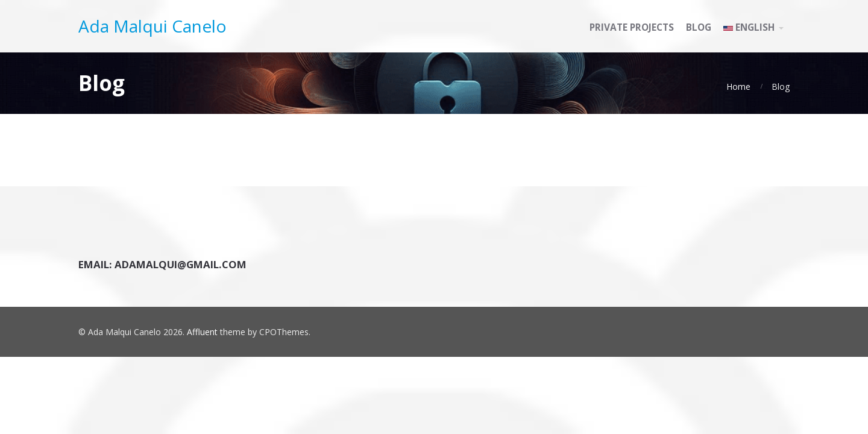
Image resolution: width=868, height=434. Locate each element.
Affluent (202, 332)
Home (738, 86)
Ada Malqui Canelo (153, 26)
